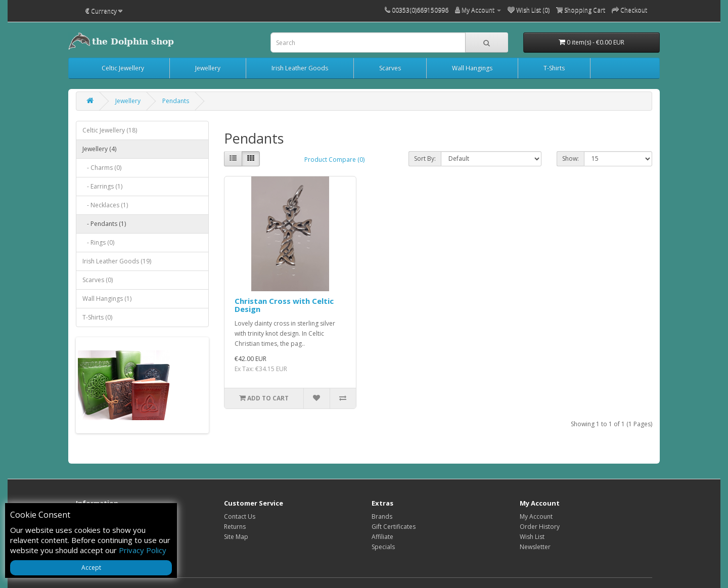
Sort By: (425, 159)
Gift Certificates (394, 527)
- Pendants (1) (104, 224)
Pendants (176, 101)
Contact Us (240, 516)
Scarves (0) (98, 280)
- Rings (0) (98, 242)
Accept (91, 568)
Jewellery (208, 68)
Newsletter (535, 547)
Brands (382, 516)
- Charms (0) (102, 168)
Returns (235, 527)
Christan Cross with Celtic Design (284, 305)
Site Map (236, 537)
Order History (540, 527)
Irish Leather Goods (300, 68)
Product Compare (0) (334, 160)
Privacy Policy (143, 550)
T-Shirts (554, 68)
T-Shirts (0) (97, 317)
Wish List (532, 537)
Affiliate (382, 537)
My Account (536, 516)
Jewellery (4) (99, 149)
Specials (383, 547)
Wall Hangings (472, 68)
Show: (571, 159)
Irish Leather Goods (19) (117, 261)
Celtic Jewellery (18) (110, 130)
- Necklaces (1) (105, 205)
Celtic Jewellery (123, 68)
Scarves (390, 68)
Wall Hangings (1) (107, 299)
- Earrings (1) (102, 186)
